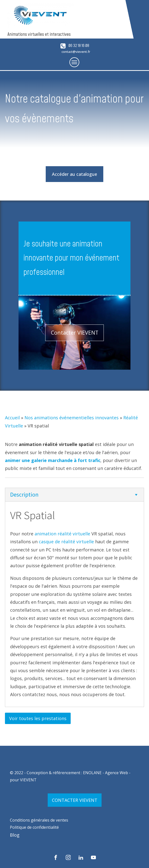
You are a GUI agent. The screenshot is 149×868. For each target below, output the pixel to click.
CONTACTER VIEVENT (75, 800)
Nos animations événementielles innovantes (72, 418)
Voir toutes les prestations (38, 718)
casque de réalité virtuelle (66, 542)
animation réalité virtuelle (62, 534)
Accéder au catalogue (74, 174)
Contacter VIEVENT (75, 333)
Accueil (12, 418)
